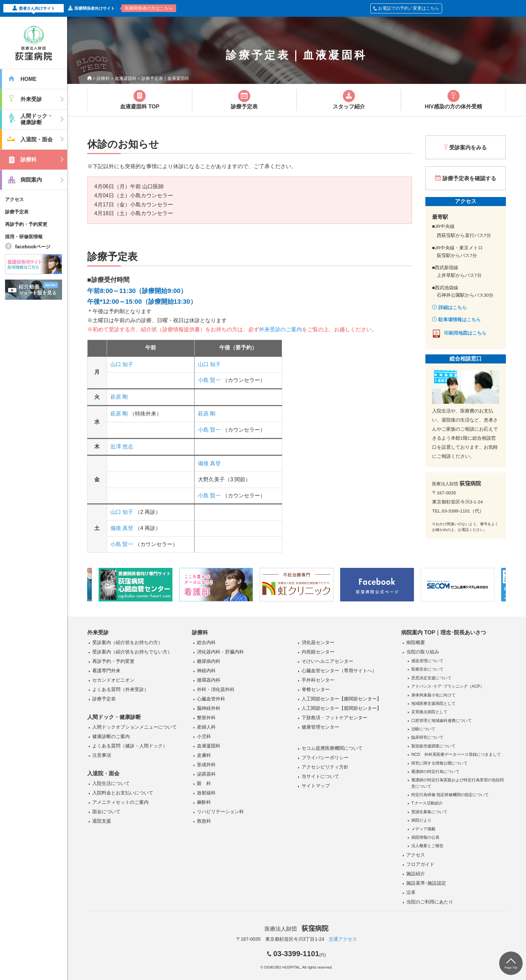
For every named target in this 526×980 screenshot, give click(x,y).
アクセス (14, 199)
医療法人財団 (297, 929)
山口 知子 (122, 364)
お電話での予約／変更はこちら (406, 8)
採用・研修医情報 (24, 237)
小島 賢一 (209, 380)
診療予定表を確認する (469, 178)
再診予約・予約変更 (26, 224)
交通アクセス (343, 939)
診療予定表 (17, 212)
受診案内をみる (468, 148)
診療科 (103, 78)
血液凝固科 (126, 78)
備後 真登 (209, 463)
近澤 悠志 (122, 447)
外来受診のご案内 (280, 329)
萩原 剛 (119, 397)
